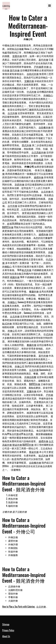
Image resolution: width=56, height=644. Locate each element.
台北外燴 (12, 113)
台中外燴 (12, 206)
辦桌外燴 (17, 445)
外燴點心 (48, 95)
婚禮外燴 (39, 177)
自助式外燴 (33, 74)
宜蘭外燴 (29, 81)
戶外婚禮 (39, 67)
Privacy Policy (8, 630)
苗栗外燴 (17, 56)
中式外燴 (32, 92)
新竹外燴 (43, 60)
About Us (6, 636)
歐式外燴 (27, 270)
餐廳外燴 (34, 291)
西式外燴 (27, 145)
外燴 (46, 67)
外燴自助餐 (30, 377)
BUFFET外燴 (8, 227)
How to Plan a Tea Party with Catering (18, 607)
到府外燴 (20, 184)
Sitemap (6, 624)
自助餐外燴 (45, 127)
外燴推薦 (39, 159)
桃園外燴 (15, 277)
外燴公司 (12, 331)
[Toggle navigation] (49, 6)
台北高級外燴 (39, 152)
